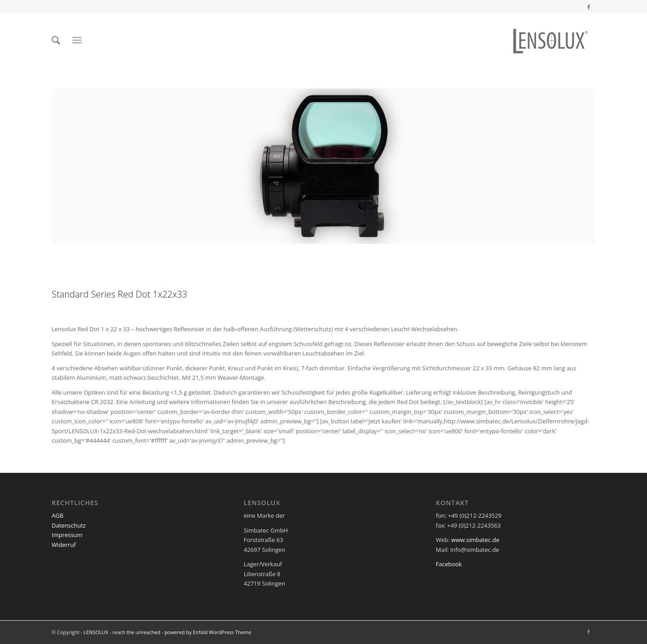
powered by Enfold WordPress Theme (208, 632)
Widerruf (64, 545)
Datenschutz (69, 525)
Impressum (67, 535)
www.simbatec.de (475, 540)
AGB (58, 515)
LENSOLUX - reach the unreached (122, 632)
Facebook (449, 564)
